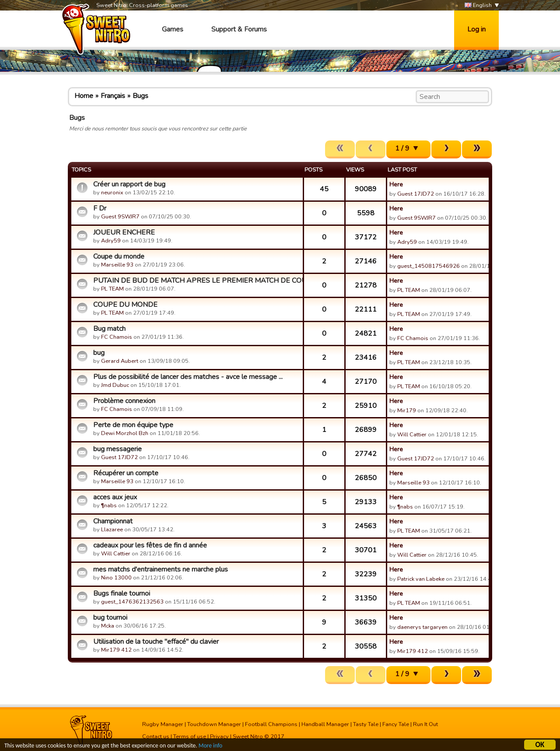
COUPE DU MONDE (125, 305)
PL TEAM (112, 289)
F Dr (100, 208)
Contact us (156, 737)
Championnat (113, 521)
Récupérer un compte (126, 473)
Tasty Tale (366, 724)
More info (210, 747)
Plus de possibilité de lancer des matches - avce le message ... (188, 377)
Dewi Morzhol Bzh (125, 433)
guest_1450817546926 (429, 266)
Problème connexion (124, 401)
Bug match (109, 329)
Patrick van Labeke (421, 579)
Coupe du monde (119, 256)
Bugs (140, 96)
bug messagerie (117, 449)
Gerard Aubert (120, 361)
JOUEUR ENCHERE (124, 232)
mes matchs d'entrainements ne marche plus (161, 569)
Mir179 (407, 411)
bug (99, 353)
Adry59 (111, 241)
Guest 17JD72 (416, 194)
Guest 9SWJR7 (120, 217)
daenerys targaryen (422, 627)
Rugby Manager (163, 724)
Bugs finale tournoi (122, 593)
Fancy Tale (396, 724)
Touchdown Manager (214, 724)
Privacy (219, 737)
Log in (476, 29)
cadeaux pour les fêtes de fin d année (150, 545)
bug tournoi (110, 618)
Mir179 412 (116, 650)
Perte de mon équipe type (133, 425)
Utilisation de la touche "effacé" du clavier (156, 642)
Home (84, 96)
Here (396, 184)
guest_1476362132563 (132, 602)
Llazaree (112, 530)
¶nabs (109, 505)
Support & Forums (239, 29)
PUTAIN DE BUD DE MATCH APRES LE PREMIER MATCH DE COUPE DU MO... (197, 281)
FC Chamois (117, 337)
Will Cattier (412, 435)
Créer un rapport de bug (129, 184)
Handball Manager (325, 724)
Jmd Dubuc (115, 385)
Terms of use (190, 737)
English (478, 5)
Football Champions (271, 724)
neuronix (112, 193)
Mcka (108, 626)
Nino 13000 (116, 578)
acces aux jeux (115, 497)
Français (113, 96)
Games (173, 29)
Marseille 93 (117, 265)
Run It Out (425, 724)
